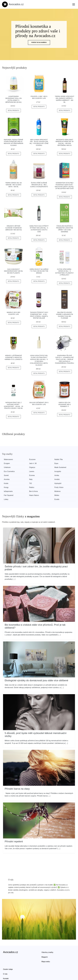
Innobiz (26, 475)
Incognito (65, 467)
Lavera (45, 467)
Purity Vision (66, 479)
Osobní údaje (8, 956)
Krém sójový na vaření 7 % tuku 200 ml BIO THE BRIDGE (39, 271)
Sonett (7, 471)
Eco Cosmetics (29, 467)
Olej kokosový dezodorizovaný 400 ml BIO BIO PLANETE (14, 271)
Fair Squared (66, 482)
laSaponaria (9, 482)
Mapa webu (46, 948)
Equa (25, 463)
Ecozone (27, 459)
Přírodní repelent (14, 828)
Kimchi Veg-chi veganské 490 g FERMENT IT (64, 404)
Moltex (26, 486)
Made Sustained (10, 467)
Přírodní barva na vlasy (17, 775)
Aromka (64, 471)
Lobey (45, 486)
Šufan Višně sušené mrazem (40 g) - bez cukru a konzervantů (39, 185)
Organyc (65, 463)
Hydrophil (8, 479)
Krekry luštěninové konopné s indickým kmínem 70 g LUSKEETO (13, 357)
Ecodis (64, 486)
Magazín (45, 944)
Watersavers (9, 459)
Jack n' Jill (8, 463)
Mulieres (46, 482)
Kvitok (45, 475)
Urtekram (46, 463)
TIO (63, 475)
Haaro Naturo (9, 486)
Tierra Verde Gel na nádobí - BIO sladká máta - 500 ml (14, 185)
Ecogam (65, 459)
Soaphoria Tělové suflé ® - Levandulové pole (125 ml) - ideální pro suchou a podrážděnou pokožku (64, 359)
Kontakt (6, 965)
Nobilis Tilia (47, 459)
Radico (45, 479)
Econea (26, 471)
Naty (6, 475)
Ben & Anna (28, 482)
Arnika (45, 471)
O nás (5, 961)
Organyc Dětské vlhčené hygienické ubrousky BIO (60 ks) (14, 228)
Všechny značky (47, 939)
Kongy (26, 479)
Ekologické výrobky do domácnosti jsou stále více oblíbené (36, 667)
